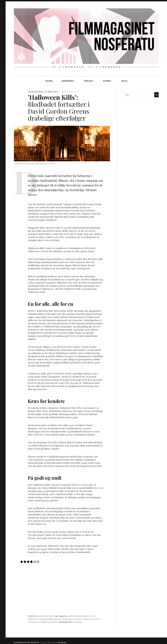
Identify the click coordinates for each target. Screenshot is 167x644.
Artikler (107, 81)
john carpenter (74, 619)
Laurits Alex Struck (36, 92)
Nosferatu (46, 622)
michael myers (34, 622)
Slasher (55, 622)
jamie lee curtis (60, 619)
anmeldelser (71, 616)
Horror (73, 92)
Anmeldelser (68, 81)
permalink (77, 622)
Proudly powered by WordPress (26, 642)
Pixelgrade (62, 642)
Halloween (33, 619)
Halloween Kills (45, 619)
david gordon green (87, 616)
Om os (124, 81)
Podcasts (88, 81)
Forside (49, 81)
